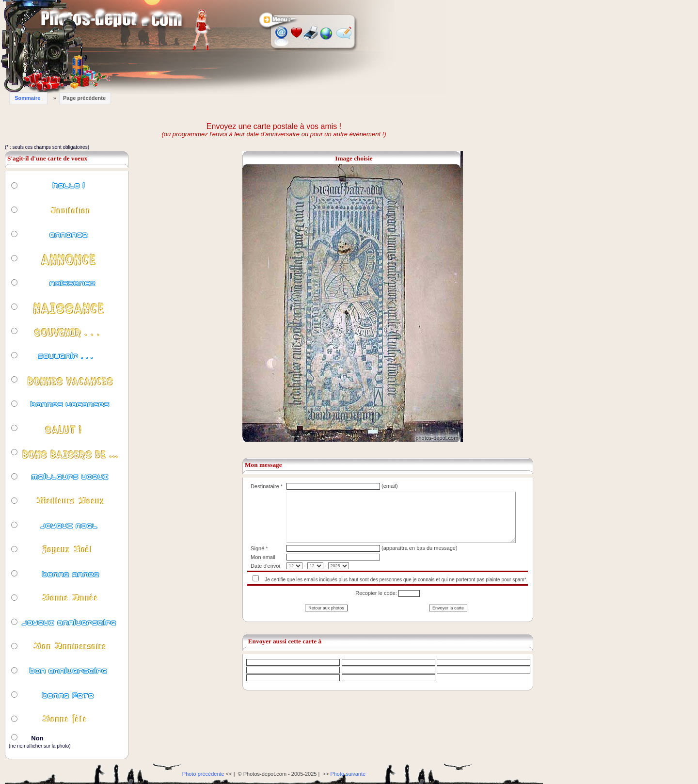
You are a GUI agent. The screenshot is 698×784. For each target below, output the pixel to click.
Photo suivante (348, 774)
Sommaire (27, 98)
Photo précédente (203, 774)
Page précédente (84, 98)
